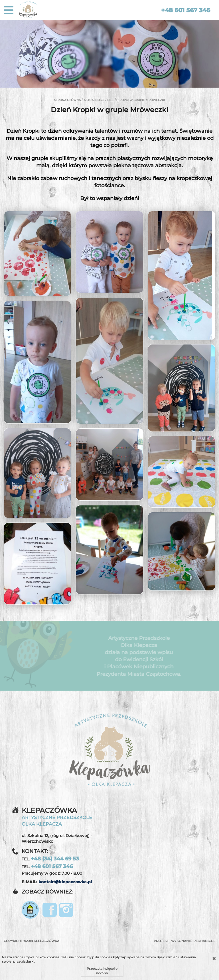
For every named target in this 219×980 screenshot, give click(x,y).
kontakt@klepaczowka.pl (65, 882)
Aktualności (94, 100)
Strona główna (67, 100)
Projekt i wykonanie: (184, 941)
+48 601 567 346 (186, 10)
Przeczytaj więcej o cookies (102, 971)
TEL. (50, 859)
